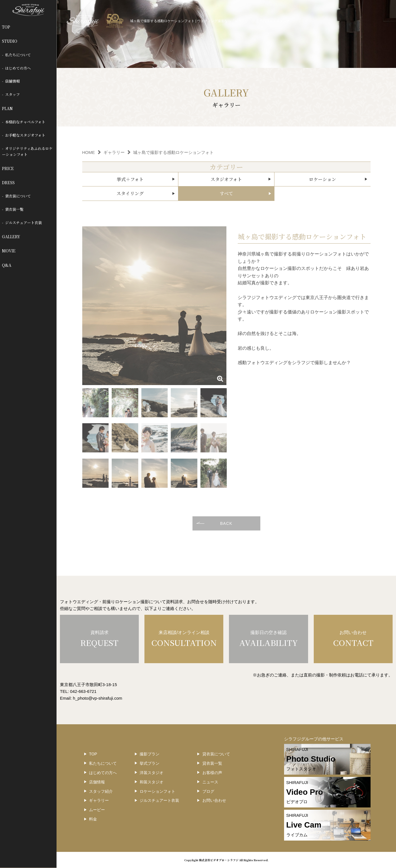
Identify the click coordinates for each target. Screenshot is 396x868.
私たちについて (18, 55)
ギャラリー (99, 800)
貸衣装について (18, 196)
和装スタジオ (152, 782)
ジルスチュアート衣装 (23, 223)
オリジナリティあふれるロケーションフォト (27, 151)
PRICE (8, 168)
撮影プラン (150, 754)
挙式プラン (150, 763)
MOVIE (9, 251)
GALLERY (11, 237)
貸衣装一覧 (14, 209)
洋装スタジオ (152, 773)
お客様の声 (212, 773)
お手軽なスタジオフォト (25, 135)
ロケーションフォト (157, 791)
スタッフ (12, 94)
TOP (6, 27)
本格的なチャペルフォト (25, 122)
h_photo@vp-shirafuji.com (98, 698)
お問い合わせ (214, 800)
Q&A (7, 265)
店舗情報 (12, 81)
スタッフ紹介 (101, 791)
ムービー (97, 810)
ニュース (210, 782)
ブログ (208, 791)
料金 (93, 819)
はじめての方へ (18, 68)
